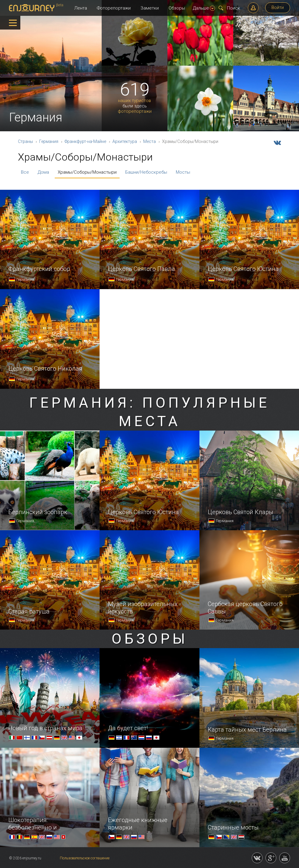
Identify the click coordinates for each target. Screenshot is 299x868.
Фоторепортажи (114, 8)
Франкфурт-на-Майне (85, 141)
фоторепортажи (135, 111)
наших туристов (135, 101)
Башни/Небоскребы (146, 172)
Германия (49, 141)
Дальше (204, 8)
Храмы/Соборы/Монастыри (87, 172)
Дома (43, 172)
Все (25, 172)
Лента (81, 8)
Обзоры (177, 8)
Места (149, 141)
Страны (25, 141)
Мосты (183, 172)
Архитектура (125, 141)
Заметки (150, 8)
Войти (278, 7)
